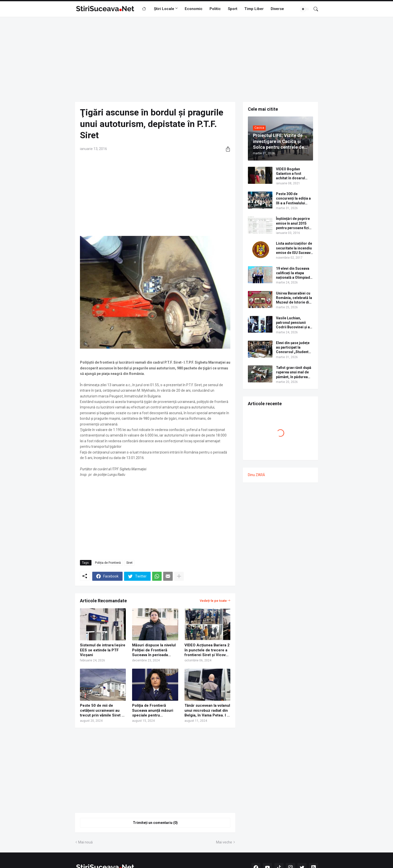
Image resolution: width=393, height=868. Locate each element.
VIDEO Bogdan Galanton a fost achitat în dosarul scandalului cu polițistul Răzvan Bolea (290, 174)
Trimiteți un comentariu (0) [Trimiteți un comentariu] (155, 823)
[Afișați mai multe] (179, 576)
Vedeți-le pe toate (213, 601)
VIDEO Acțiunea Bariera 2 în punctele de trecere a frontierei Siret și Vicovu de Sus (207, 650)
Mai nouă (85, 842)
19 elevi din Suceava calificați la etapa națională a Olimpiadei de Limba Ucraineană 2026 (294, 273)
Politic (215, 9)
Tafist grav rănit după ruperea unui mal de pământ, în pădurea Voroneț (294, 372)
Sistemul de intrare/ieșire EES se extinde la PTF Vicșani (103, 650)
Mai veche (224, 842)
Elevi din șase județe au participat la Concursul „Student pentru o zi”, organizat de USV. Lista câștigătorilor (294, 348)
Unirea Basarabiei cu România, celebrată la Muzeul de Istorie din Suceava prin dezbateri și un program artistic (294, 298)
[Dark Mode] (305, 9)
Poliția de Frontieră (108, 563)
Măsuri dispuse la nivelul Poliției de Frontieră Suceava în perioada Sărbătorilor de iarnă (154, 650)
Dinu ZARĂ (256, 475)
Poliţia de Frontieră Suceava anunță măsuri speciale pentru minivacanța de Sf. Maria (154, 711)
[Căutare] (314, 9)
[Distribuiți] (226, 149)
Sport (233, 9)
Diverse (277, 9)
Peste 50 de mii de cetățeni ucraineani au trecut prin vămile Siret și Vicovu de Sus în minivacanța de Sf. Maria (102, 711)
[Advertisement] (197, 59)
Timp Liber (254, 9)
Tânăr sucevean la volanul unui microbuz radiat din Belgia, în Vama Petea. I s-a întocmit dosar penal (207, 711)
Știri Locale (164, 9)
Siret (129, 563)
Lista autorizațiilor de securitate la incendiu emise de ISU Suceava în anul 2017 (294, 248)
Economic (194, 9)
